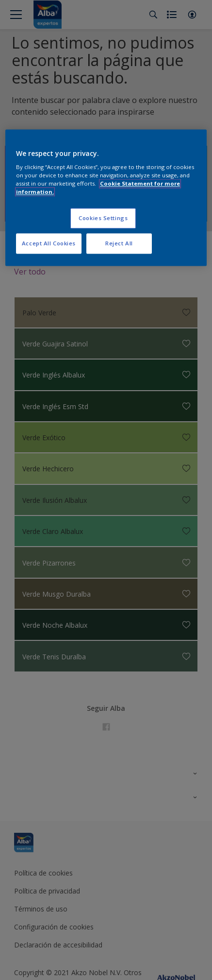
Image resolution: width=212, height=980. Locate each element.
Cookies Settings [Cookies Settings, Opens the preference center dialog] (103, 218)
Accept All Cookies (49, 244)
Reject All (119, 244)
